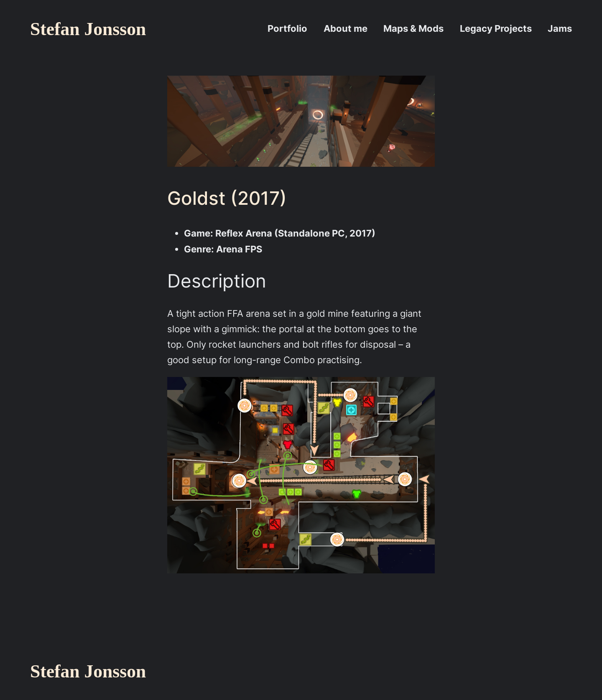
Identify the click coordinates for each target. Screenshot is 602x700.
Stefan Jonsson (88, 29)
